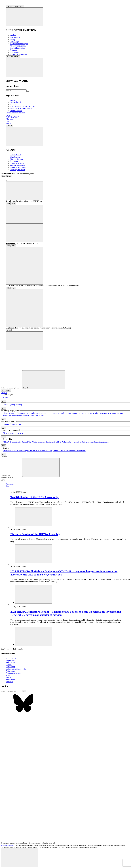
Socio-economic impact (19, 44)
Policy (13, 39)
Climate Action (9, 413)
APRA (5, 442)
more (4, 401)
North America (16, 111)
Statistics (19, 424)
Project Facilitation (18, 48)
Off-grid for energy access (13, 433)
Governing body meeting (12, 404)
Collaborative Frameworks (25, 413)
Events (8, 123)
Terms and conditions (8, 845)
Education (10, 119)
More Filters (6, 390)
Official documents (18, 165)
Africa (13, 100)
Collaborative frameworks (16, 113)
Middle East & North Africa (21, 109)
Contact (9, 665)
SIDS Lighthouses (87, 442)
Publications (10, 680)
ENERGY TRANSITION (15, 6)
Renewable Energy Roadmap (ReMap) (93, 413)
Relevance (10, 484)
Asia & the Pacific (15, 451)
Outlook (13, 35)
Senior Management (18, 168)
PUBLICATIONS (12, 117)
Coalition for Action (19, 442)
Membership (15, 157)
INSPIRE (58, 442)
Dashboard (7, 424)
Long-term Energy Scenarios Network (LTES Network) (56, 413)
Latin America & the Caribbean (40, 451)
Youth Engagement (101, 442)
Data (7, 121)
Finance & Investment (19, 54)
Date (7, 486)
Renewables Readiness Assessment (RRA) (28, 415)
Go (24, 691)
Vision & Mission (17, 163)
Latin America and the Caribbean (23, 106)
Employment (11, 660)
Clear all (4, 393)
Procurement (15, 161)
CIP (10, 442)
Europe (13, 104)
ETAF (30, 442)
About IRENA (16, 155)
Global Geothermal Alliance (43, 442)
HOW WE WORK (13, 57)
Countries (5, 457)
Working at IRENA (18, 170)
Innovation (14, 52)
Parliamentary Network (71, 442)
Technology (15, 42)
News (8, 115)
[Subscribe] (11, 691)
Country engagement (18, 46)
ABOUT (9, 126)
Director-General (17, 159)
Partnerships (15, 37)
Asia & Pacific (16, 102)
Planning (14, 50)
